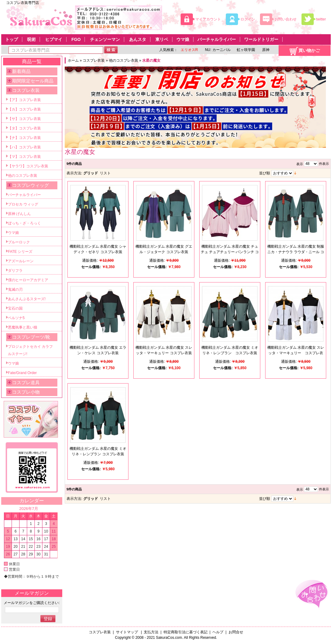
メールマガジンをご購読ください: (32, 603)
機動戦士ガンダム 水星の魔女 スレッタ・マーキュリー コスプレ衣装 (296, 353)
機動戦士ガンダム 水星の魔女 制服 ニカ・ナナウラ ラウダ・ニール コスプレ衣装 (296, 252)
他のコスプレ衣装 (124, 60)
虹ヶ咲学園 (246, 50)
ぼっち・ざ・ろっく (24, 223)
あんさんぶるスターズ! (27, 299)
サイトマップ (127, 632)
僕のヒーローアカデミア (28, 280)
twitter (321, 19)
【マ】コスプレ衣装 (24, 157)
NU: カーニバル (217, 50)
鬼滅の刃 (15, 289)
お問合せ (236, 632)
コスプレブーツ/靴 (31, 337)
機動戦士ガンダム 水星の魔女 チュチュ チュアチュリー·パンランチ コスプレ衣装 (230, 252)
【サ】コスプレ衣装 (24, 119)
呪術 (31, 39)
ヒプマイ (54, 39)
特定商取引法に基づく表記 (186, 632)
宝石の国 (15, 308)
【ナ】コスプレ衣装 (24, 138)
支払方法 (151, 632)
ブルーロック (19, 242)
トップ (12, 39)
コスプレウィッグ (31, 185)
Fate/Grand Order (22, 373)
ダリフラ (15, 271)
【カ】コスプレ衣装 (24, 109)
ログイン (248, 19)
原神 (265, 50)
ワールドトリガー (261, 39)
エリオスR (189, 50)
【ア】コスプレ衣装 (24, 100)
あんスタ (138, 39)
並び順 (265, 173)
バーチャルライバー (217, 39)
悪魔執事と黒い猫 (23, 327)
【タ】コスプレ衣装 (24, 128)
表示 (300, 164)
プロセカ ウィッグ (23, 204)
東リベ (162, 39)
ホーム (73, 60)
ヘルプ (218, 632)
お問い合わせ (286, 19)
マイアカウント (208, 19)
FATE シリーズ (20, 252)
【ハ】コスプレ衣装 (24, 147)
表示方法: (74, 173)
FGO (76, 39)
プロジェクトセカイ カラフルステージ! (30, 350)
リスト (105, 173)
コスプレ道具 (26, 382)
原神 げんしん (19, 214)
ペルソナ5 (16, 318)
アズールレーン (21, 261)
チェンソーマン (105, 39)
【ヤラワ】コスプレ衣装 (28, 166)
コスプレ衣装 (94, 60)
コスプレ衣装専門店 (23, 3)
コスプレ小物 (26, 392)
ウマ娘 (183, 39)
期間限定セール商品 (33, 81)
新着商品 (21, 71)
